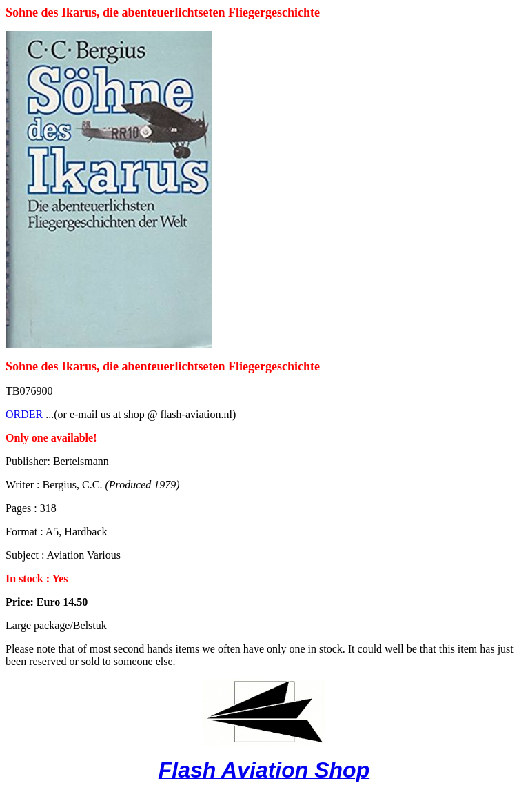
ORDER (24, 414)
